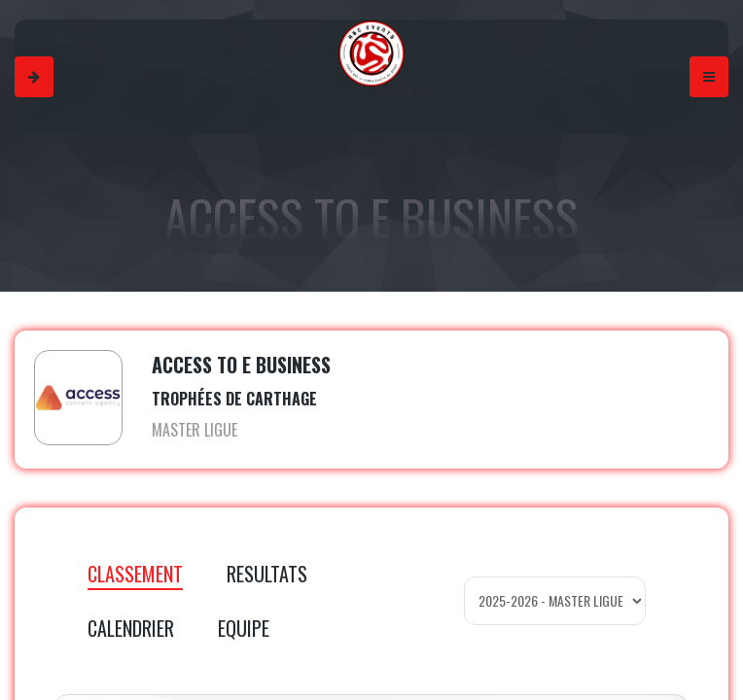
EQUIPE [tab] (244, 628)
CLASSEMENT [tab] (135, 574)
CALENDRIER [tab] (131, 628)
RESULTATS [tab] (267, 574)
